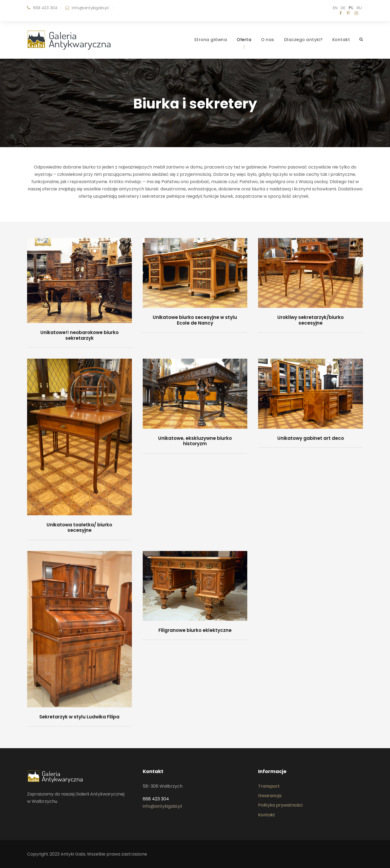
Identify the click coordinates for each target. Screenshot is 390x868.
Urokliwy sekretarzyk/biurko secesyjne (311, 320)
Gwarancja (270, 796)
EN (335, 8)
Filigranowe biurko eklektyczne (195, 630)
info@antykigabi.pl (90, 8)
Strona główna (211, 40)
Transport (269, 786)
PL (351, 8)
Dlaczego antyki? (303, 40)
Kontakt (341, 40)
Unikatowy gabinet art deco (311, 438)
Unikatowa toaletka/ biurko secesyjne (79, 527)
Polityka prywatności (280, 805)
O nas (268, 40)
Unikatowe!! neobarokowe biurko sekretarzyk (79, 335)
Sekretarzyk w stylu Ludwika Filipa (79, 717)
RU (359, 8)
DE (343, 8)
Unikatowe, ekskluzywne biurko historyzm (195, 441)
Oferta (244, 40)
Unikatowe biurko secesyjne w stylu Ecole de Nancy (195, 320)
